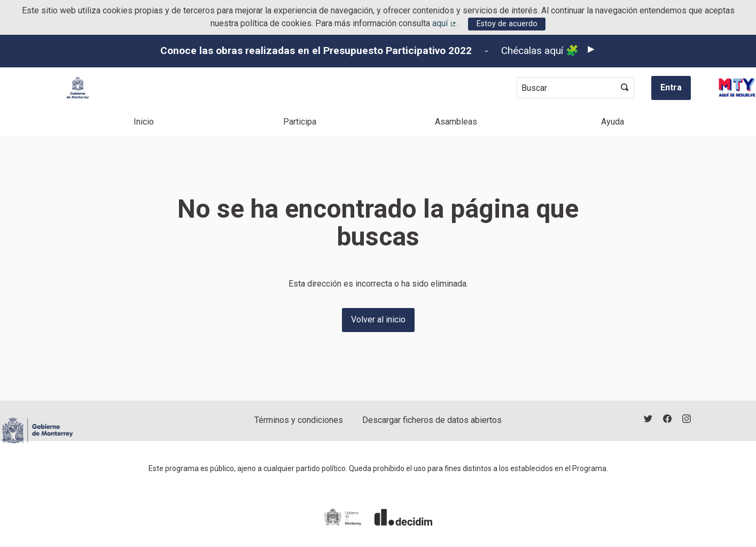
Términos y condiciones (299, 420)
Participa (300, 122)
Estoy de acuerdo (507, 24)
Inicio (144, 122)
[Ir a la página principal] (78, 88)
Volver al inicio (378, 319)
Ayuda (613, 122)
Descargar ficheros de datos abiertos (432, 420)
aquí (445, 23)
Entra (671, 87)
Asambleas (456, 122)
